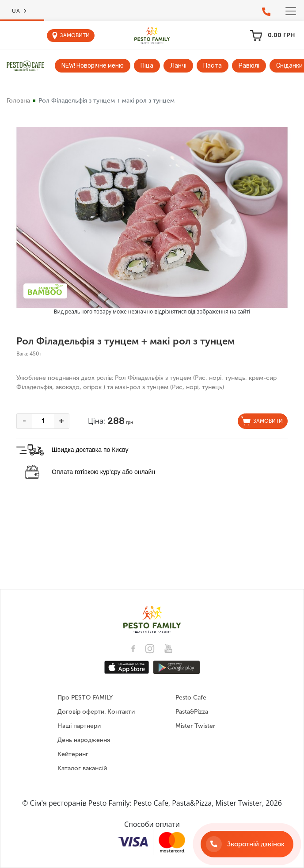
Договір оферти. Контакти (96, 712)
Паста (213, 66)
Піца (147, 66)
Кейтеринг (73, 754)
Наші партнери (79, 726)
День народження (84, 740)
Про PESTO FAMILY (85, 698)
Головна (18, 101)
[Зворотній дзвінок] (247, 844)
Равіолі (249, 66)
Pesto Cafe (191, 698)
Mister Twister (195, 726)
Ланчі (178, 66)
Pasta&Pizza (192, 712)
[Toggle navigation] (291, 11)
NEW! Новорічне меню (93, 66)
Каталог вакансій (82, 768)
